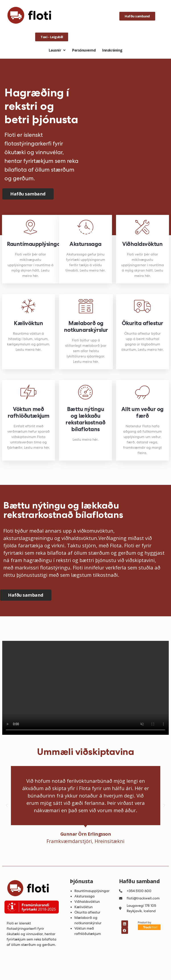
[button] (7, 806)
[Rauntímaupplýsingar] (30, 227)
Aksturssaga (85, 244)
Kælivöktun (28, 323)
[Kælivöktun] (28, 306)
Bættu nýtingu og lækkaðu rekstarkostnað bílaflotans (85, 419)
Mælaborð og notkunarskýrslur (86, 326)
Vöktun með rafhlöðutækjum (28, 412)
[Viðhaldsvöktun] (142, 227)
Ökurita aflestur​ (87, 912)
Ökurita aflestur (142, 323)
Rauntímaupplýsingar (35, 244)
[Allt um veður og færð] (142, 392)
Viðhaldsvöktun (142, 244)
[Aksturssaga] (85, 227)
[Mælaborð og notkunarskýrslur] (86, 306)
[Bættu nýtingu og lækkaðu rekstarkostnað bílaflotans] (85, 392)
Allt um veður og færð (142, 412)
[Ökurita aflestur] (142, 306)
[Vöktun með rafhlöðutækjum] (28, 392)
